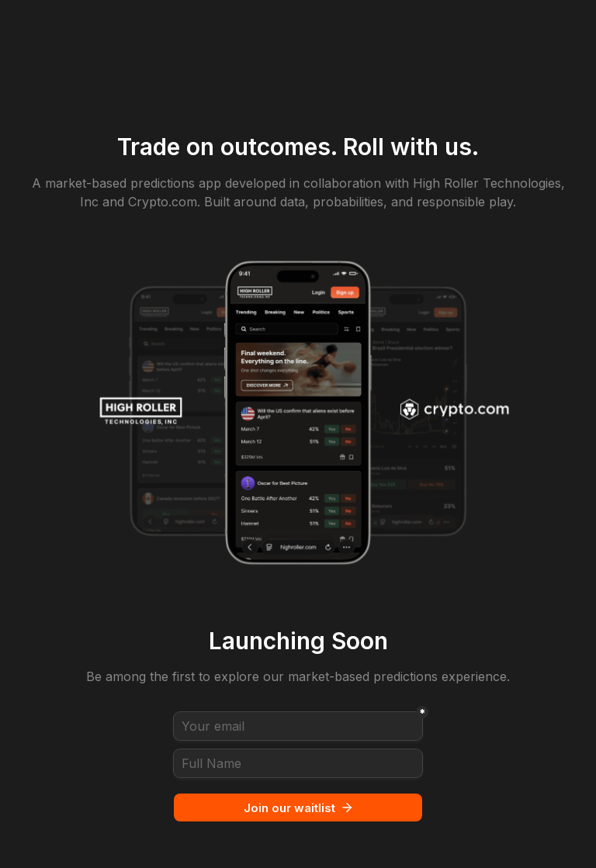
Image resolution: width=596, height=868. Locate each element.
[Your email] (298, 726)
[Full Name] (298, 763)
